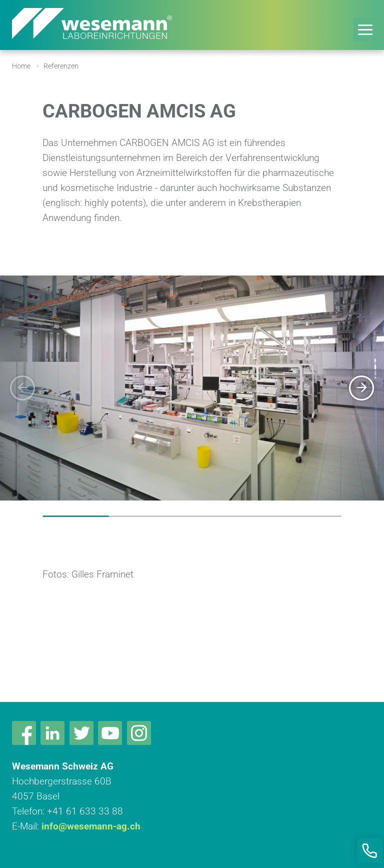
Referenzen (61, 66)
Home (21, 66)
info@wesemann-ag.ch (91, 826)
